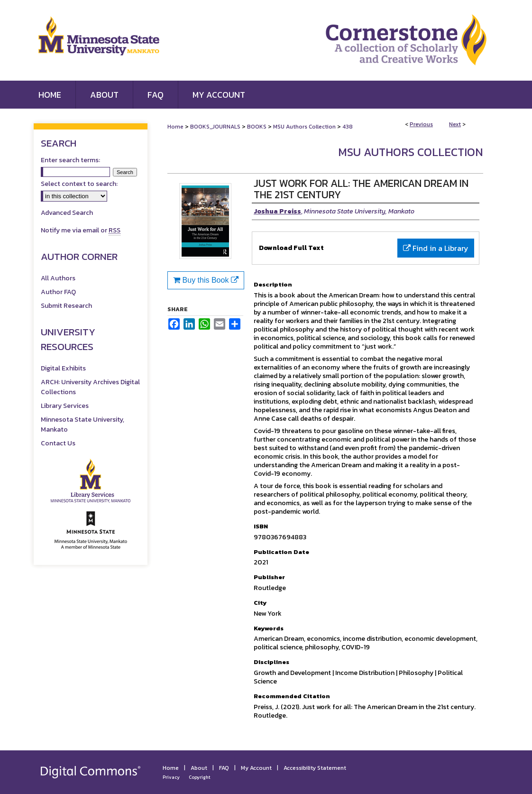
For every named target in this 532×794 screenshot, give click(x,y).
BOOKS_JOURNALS (215, 127)
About (199, 768)
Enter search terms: (70, 160)
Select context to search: (79, 184)
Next (455, 124)
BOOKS (257, 127)
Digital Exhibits (63, 368)
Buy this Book (206, 280)
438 (348, 127)
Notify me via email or (81, 230)
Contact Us (58, 443)
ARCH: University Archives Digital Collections (90, 387)
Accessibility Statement (315, 768)
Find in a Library (436, 248)
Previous (421, 124)
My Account (256, 768)
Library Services (65, 406)
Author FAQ (58, 292)
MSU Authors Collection (304, 127)
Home (175, 127)
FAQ (224, 768)
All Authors (58, 278)
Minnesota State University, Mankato (83, 425)
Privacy (171, 777)
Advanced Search (67, 213)
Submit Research (66, 306)
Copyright (200, 777)
